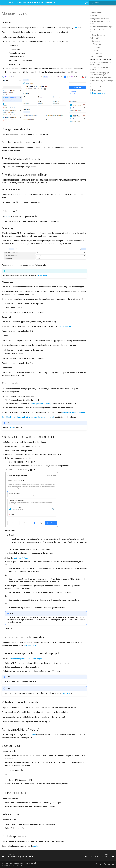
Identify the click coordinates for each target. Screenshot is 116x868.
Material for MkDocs (16, 865)
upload (7, 217)
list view (11, 428)
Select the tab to (16, 417)
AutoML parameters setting (40, 404)
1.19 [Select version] (10, 3)
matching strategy (21, 558)
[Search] (102, 3)
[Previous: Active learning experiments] (18, 856)
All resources (66, 326)
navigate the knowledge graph (43, 417)
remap (33, 735)
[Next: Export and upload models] (99, 856)
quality (36, 846)
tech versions (67, 693)
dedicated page (30, 645)
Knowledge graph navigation (73, 412)
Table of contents (97, 13)
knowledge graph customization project (27, 659)
